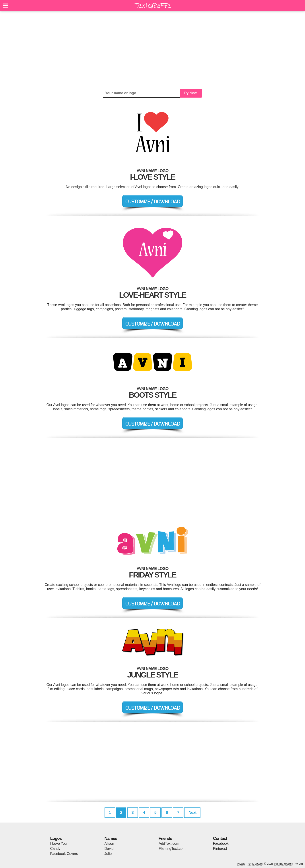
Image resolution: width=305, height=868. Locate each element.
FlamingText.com (172, 849)
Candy (55, 849)
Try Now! (191, 93)
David (109, 849)
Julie (108, 854)
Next (192, 813)
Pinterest (220, 849)
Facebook (221, 843)
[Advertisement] (153, 50)
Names (111, 838)
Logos (56, 838)
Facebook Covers (64, 854)
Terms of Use (254, 864)
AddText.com (169, 843)
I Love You (59, 843)
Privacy (241, 864)
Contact (220, 838)
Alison (109, 843)
